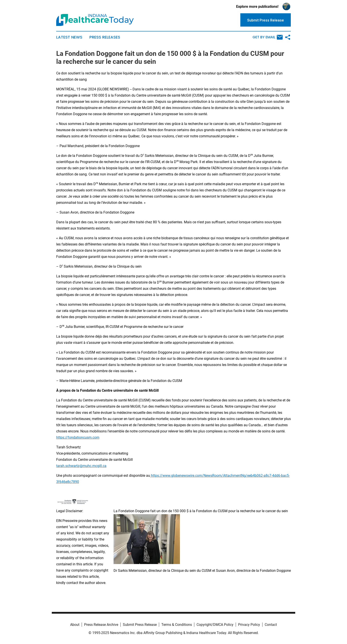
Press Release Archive (101, 625)
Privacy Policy (249, 625)
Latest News (69, 37)
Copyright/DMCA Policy (215, 625)
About (75, 625)
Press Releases (105, 37)
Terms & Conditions (177, 625)
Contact (271, 625)
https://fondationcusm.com (78, 437)
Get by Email (268, 37)
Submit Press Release (140, 625)
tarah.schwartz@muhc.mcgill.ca (81, 466)
